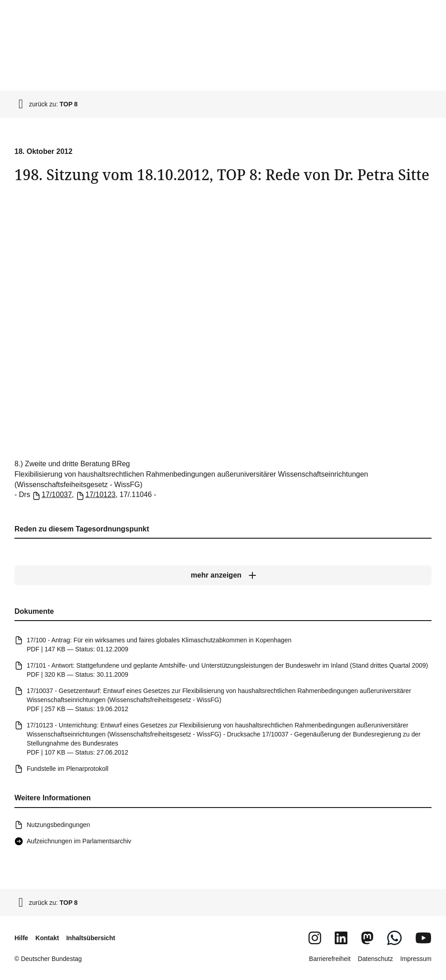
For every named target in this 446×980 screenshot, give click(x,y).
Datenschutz (375, 959)
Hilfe (21, 938)
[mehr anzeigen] (223, 575)
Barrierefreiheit (330, 959)
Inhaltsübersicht (90, 938)
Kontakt (47, 938)
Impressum (416, 959)
